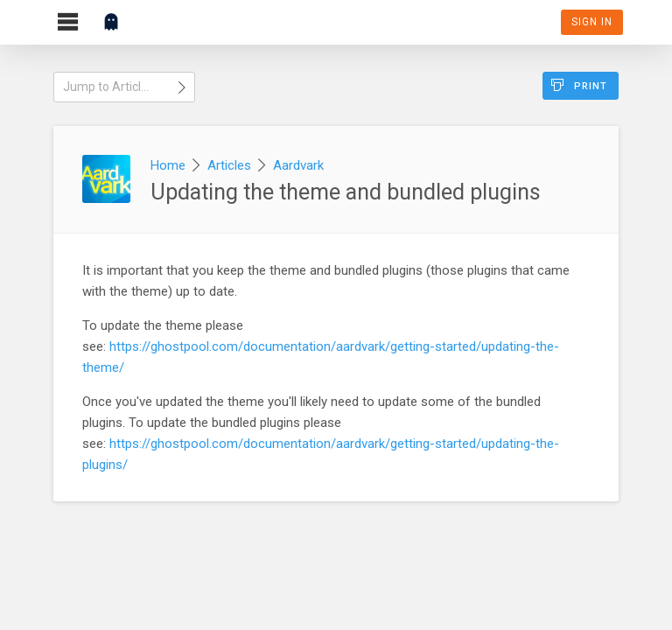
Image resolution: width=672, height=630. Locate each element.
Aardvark (298, 165)
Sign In (592, 22)
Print (579, 85)
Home (168, 165)
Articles (229, 165)
